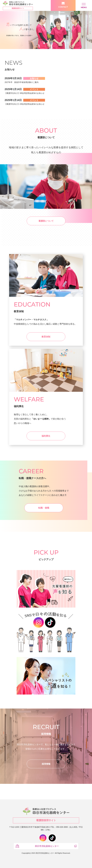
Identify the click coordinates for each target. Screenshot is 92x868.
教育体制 (46, 337)
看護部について (46, 221)
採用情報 (46, 764)
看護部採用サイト (18, 8)
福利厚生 (46, 436)
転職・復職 (44, 508)
